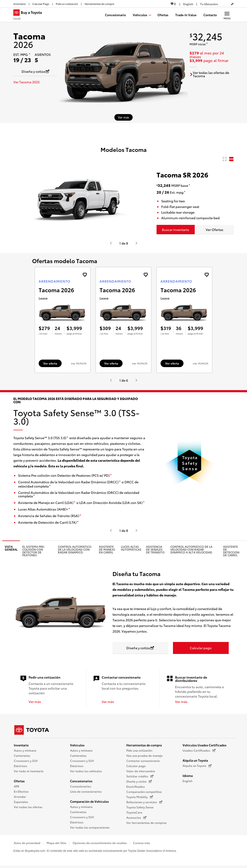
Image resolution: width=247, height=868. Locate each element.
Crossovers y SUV (26, 761)
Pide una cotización (139, 751)
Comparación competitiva (144, 792)
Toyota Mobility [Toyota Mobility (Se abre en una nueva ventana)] (140, 797)
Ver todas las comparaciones (90, 828)
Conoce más (142, 843)
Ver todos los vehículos (86, 771)
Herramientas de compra (144, 745)
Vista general (11, 548)
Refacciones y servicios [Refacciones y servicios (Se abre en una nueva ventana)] (144, 802)
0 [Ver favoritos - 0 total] (173, 4)
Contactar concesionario (143, 761)
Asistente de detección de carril (231, 551)
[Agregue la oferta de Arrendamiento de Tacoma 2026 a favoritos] (85, 275)
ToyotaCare (134, 812)
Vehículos (77, 745)
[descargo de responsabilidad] (30, 55)
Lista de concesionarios (86, 792)
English (187, 781)
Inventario (21, 745)
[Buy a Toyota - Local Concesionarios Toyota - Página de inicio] (30, 15)
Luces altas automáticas (131, 548)
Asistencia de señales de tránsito (155, 550)
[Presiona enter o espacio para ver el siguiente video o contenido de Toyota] (136, 243)
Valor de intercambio (141, 771)
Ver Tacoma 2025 (26, 82)
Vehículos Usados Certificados (204, 745)
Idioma (188, 776)
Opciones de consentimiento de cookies (100, 843)
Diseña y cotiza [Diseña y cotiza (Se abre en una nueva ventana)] (139, 782)
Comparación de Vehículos (89, 802)
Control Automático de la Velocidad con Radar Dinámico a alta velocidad (191, 550)
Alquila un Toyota (195, 760)
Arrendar (20, 797)
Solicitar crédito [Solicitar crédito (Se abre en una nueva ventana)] (140, 776)
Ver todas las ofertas (28, 807)
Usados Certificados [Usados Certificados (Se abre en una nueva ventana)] (199, 751)
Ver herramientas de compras (146, 823)
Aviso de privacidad (27, 843)
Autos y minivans (25, 751)
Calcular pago (136, 766)
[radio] (225, 159)
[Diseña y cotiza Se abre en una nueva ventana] (35, 71)
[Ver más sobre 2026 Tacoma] (123, 117)
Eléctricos (21, 766)
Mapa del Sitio (56, 843)
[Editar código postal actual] (232, 4)
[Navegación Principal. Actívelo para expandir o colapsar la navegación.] (227, 15)
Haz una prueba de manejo (144, 756)
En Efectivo (21, 792)
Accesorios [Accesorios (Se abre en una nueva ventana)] (136, 818)
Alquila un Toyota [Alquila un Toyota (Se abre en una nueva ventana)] (197, 766)
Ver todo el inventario (29, 771)
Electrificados (136, 787)
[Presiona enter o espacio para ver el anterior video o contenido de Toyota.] (111, 243)
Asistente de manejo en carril (107, 550)
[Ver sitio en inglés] (188, 4)
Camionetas (22, 756)
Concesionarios (81, 781)
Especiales (21, 802)
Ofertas (19, 781)
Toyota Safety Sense (140, 807)
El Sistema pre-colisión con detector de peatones (34, 551)
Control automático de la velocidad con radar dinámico (75, 550)
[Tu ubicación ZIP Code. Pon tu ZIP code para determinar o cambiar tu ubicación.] (225, 4)
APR (17, 786)
